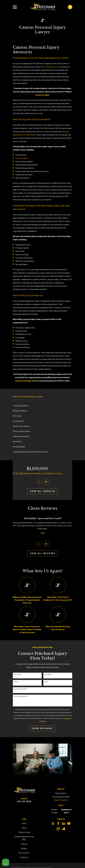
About (24, 828)
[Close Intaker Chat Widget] (78, 799)
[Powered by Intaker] (67, 863)
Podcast (24, 844)
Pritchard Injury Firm (51, 67)
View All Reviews (42, 554)
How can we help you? (21, 696)
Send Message (42, 729)
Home (24, 824)
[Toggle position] (73, 799)
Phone (16, 682)
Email (46, 682)
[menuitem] (42, 406)
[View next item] (46, 482)
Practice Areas (24, 833)
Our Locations (24, 853)
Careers (24, 849)
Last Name (48, 675)
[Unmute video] (47, 799)
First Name (17, 675)
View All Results (42, 491)
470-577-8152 (24, 802)
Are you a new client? (21, 689)
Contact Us (24, 857)
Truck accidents (22, 158)
